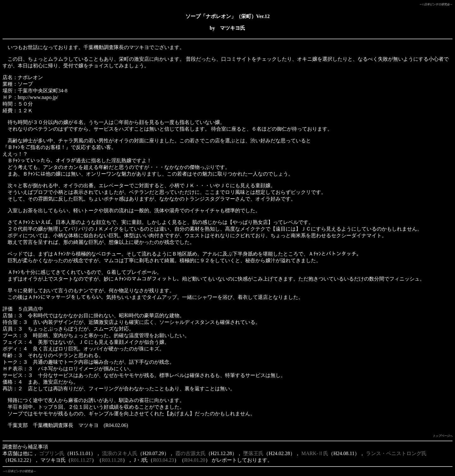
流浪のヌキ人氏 (120, 453)
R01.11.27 (81, 460)
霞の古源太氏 (191, 453)
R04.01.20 (195, 460)
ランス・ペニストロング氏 (396, 453)
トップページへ (443, 436)
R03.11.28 (112, 460)
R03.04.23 (164, 460)
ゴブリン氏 (52, 453)
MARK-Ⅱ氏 (315, 453)
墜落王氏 (253, 453)
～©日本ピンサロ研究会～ (436, 4)
